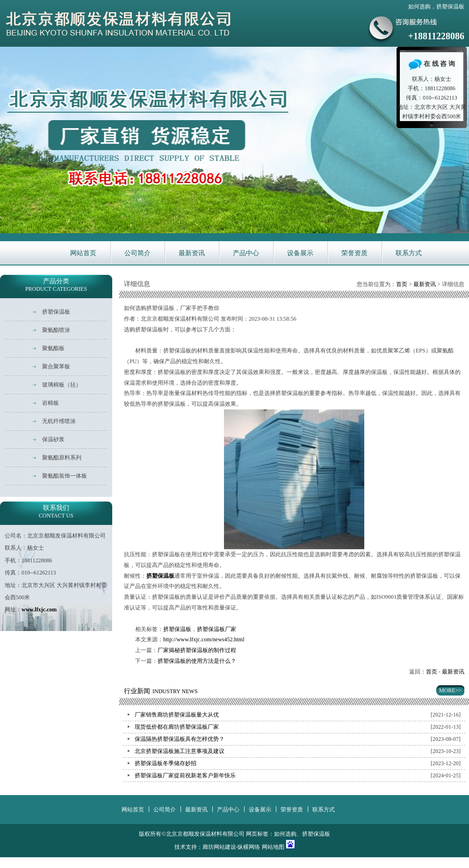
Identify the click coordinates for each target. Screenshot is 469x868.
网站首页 (83, 253)
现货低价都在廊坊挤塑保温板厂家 (177, 727)
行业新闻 (161, 691)
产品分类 (56, 285)
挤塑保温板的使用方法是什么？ (197, 661)
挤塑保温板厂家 (216, 629)
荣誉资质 (354, 253)
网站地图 (273, 847)
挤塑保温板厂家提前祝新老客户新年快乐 (185, 775)
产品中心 (246, 253)
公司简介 (137, 253)
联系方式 (409, 253)
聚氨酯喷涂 (56, 330)
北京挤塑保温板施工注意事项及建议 (180, 751)
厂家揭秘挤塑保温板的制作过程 (197, 650)
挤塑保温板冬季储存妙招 (166, 763)
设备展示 (300, 253)
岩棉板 (51, 403)
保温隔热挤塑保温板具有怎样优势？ (180, 739)
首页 (402, 284)
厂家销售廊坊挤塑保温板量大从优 (177, 715)
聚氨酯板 (53, 348)
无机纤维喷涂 (59, 421)
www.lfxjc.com (39, 610)
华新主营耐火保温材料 (234, 140)
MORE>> (450, 690)
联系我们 (56, 512)
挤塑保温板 (177, 629)
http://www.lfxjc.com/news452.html (204, 639)
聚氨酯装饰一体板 (65, 476)
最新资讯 (192, 253)
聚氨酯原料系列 (62, 458)
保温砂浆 (53, 439)
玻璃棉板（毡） (62, 385)
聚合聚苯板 (56, 366)
